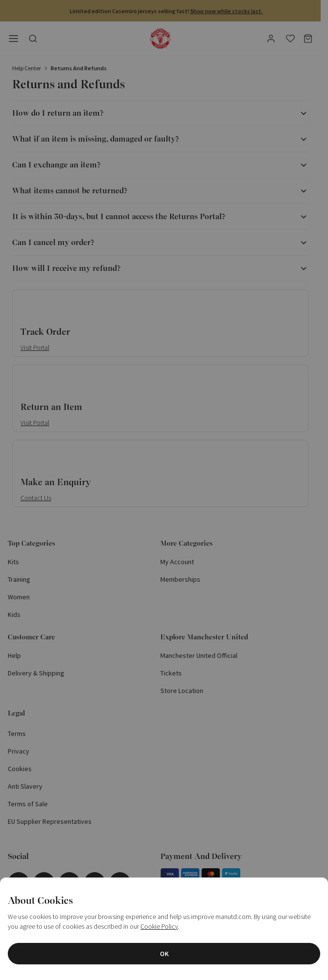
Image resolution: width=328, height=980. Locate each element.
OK (164, 954)
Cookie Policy (159, 926)
